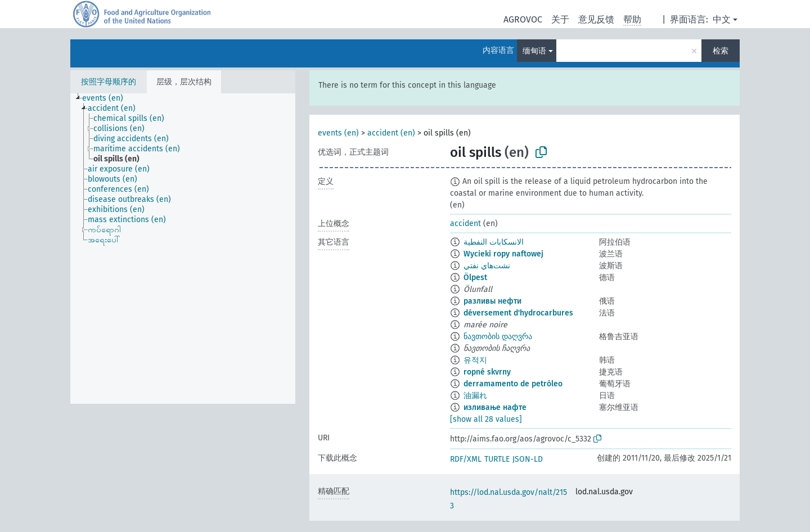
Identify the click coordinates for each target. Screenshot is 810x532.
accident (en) (391, 133)
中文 (722, 19)
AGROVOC (523, 19)
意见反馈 (596, 19)
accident (465, 224)
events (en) (338, 133)
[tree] (183, 249)
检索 (721, 51)
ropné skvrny (487, 372)
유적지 (475, 360)
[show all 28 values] (486, 419)
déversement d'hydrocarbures (518, 313)
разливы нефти (492, 301)
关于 (560, 19)
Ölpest (475, 278)
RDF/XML (466, 459)
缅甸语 (534, 51)
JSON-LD (528, 459)
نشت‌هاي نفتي (487, 266)
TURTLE (497, 459)
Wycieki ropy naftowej (503, 254)
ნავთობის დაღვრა (498, 337)
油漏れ (475, 396)
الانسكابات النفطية (494, 242)
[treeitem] (107, 98)
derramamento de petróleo (513, 384)
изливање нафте (495, 407)
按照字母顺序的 (109, 82)
